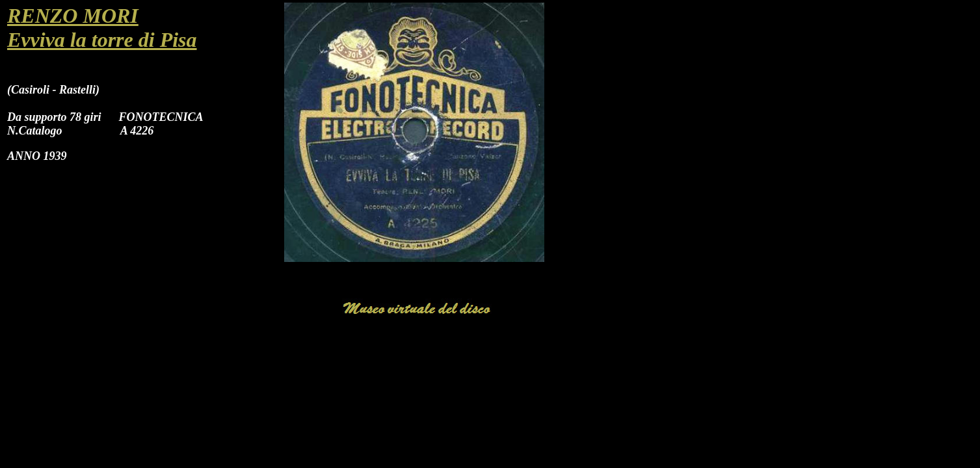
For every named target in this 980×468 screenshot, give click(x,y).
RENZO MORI (73, 16)
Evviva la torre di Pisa (102, 40)
